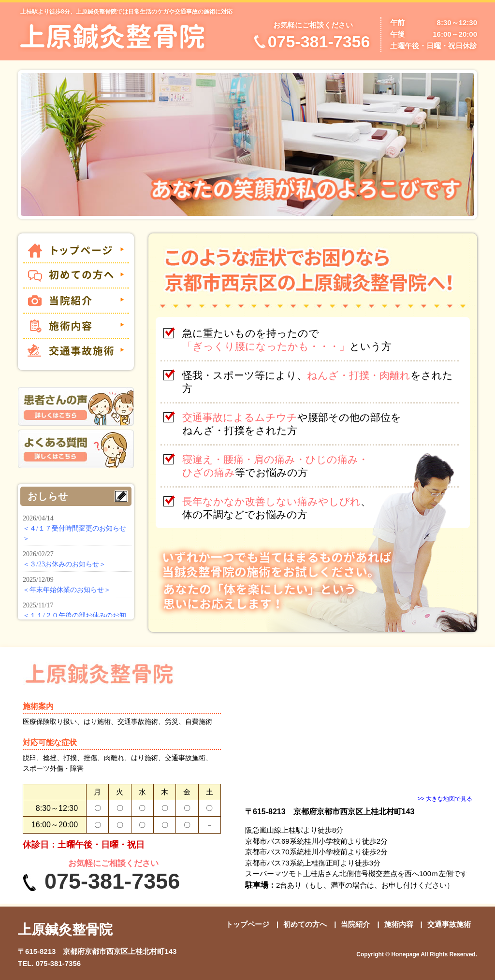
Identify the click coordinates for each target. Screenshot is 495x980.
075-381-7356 (58, 963)
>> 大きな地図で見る (445, 799)
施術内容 (399, 924)
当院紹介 (355, 924)
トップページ (247, 924)
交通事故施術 (449, 924)
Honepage (405, 954)
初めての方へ (305, 924)
